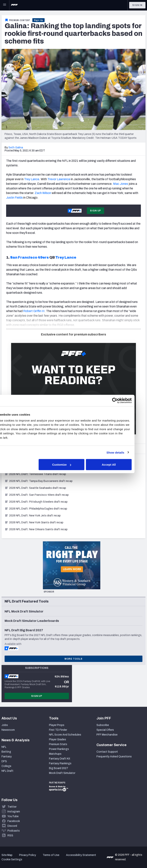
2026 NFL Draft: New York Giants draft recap (34, 522)
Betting (6, 752)
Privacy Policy (28, 855)
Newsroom (8, 730)
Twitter (12, 807)
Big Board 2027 (59, 768)
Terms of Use (51, 855)
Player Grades (58, 739)
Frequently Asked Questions (114, 757)
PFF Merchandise (107, 735)
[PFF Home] (14, 5)
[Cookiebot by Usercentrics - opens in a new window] (126, 401)
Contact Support (107, 752)
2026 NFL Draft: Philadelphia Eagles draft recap (36, 509)
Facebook (14, 821)
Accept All (120, 465)
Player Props (57, 725)
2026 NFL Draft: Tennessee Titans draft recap (35, 474)
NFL (4, 747)
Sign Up (39, 20)
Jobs (5, 725)
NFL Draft (7, 771)
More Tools (73, 659)
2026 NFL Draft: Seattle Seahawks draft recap (35, 488)
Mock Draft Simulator (62, 773)
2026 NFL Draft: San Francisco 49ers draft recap (37, 495)
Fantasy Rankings (60, 763)
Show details (126, 452)
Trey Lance (32, 179)
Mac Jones (121, 184)
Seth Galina (16, 148)
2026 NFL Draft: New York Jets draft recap (33, 516)
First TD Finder (58, 730)
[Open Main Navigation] (5, 5)
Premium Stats (58, 744)
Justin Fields (14, 198)
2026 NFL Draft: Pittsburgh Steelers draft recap (36, 502)
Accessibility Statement (81, 855)
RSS (10, 836)
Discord (12, 826)
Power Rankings (59, 749)
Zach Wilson (43, 193)
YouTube (13, 816)
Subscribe (103, 725)
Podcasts (14, 831)
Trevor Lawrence (59, 179)
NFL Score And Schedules (65, 735)
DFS (4, 761)
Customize (73, 465)
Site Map (7, 855)
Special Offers (105, 730)
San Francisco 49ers (29, 257)
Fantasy (7, 757)
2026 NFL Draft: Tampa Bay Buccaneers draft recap (39, 481)
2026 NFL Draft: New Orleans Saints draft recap (36, 529)
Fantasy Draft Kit (60, 759)
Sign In (137, 5)
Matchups (55, 754)
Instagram (14, 812)
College (6, 766)
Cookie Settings (12, 859)
